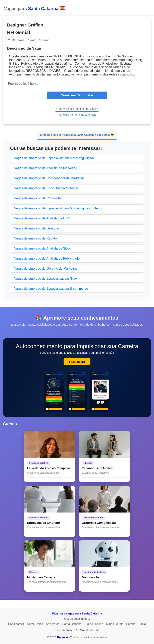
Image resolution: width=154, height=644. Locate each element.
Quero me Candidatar (77, 95)
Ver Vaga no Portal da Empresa (77, 115)
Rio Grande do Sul (87, 630)
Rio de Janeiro (94, 624)
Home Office (35, 624)
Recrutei (63, 637)
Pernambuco (64, 630)
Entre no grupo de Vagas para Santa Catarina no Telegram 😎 (77, 135)
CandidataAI (16, 624)
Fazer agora (77, 362)
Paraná (131, 624)
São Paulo (53, 624)
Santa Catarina (72, 624)
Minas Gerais (115, 624)
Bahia (142, 624)
